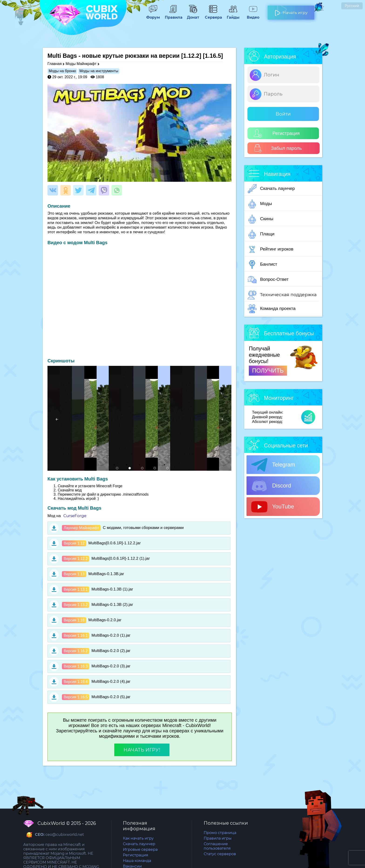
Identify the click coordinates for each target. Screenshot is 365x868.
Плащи (261, 234)
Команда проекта (272, 309)
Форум (153, 15)
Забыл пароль (278, 148)
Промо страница (220, 833)
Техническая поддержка (282, 295)
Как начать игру (138, 838)
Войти (283, 114)
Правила (173, 15)
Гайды (233, 15)
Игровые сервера (140, 849)
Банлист (262, 264)
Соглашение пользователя (217, 846)
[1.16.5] (213, 56)
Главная (55, 64)
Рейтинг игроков (270, 249)
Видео (253, 15)
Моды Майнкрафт (81, 64)
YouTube (273, 507)
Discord (271, 486)
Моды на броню (62, 71)
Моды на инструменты (99, 71)
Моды (260, 204)
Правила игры (218, 838)
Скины (260, 219)
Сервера (213, 15)
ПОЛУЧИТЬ (268, 371)
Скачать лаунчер (271, 189)
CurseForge (75, 516)
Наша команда (137, 861)
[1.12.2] (191, 56)
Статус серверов (220, 854)
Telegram (273, 465)
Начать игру (291, 11)
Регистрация (277, 133)
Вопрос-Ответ (268, 280)
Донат (193, 15)
